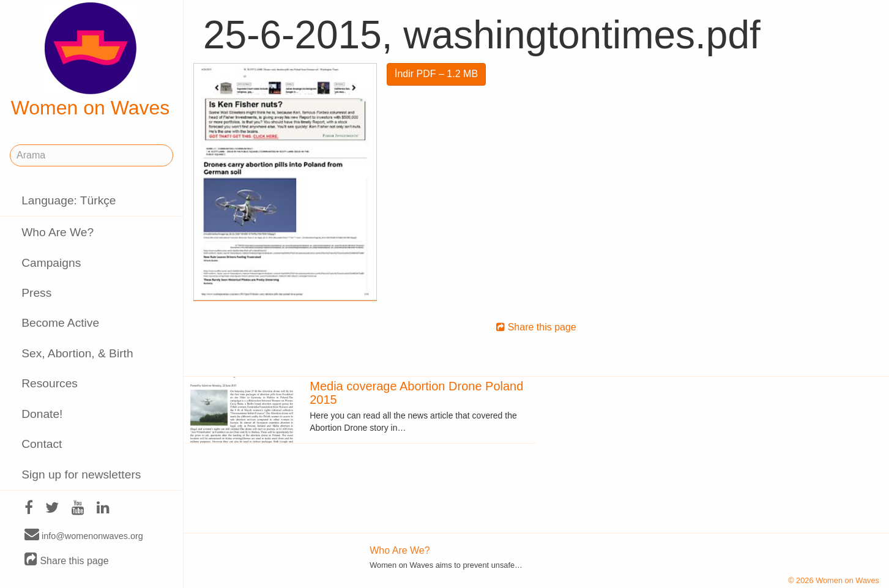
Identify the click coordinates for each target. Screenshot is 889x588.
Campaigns (51, 263)
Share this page (67, 560)
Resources (50, 383)
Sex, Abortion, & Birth (77, 353)
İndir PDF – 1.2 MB (436, 74)
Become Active (60, 323)
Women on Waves (91, 61)
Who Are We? (58, 232)
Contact (42, 444)
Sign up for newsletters (81, 474)
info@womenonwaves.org (84, 535)
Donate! (42, 414)
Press (36, 293)
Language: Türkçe (69, 200)
